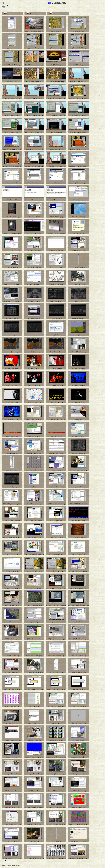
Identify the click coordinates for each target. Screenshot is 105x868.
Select (5, 8)
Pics (49, 3)
